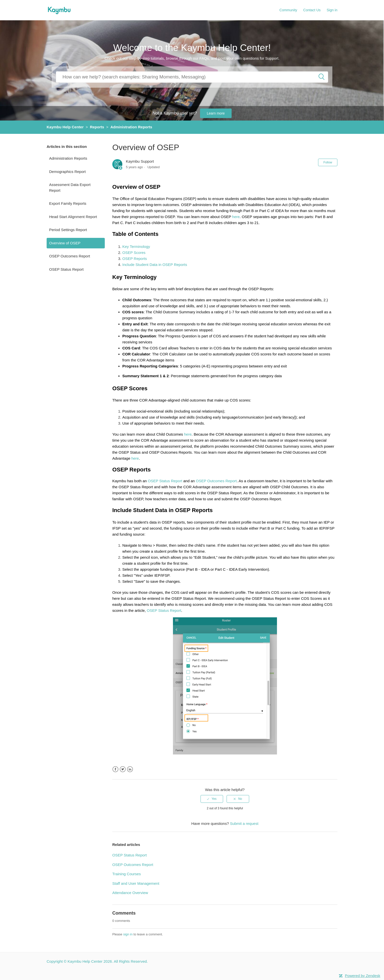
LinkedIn (130, 769)
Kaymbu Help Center (65, 127)
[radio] (212, 799)
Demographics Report (67, 172)
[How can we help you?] (192, 77)
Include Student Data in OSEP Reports (155, 265)
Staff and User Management (136, 883)
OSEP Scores (134, 253)
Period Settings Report (68, 230)
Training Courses (127, 874)
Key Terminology (136, 247)
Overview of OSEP (65, 243)
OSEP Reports (135, 259)
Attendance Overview (130, 893)
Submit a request (244, 823)
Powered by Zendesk (363, 976)
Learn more (216, 113)
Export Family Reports (68, 203)
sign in (128, 934)
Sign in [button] (332, 10)
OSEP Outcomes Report (70, 256)
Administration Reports (131, 127)
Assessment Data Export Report (70, 187)
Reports (97, 127)
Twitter (123, 769)
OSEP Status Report (66, 269)
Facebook (115, 769)
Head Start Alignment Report (73, 217)
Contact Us (312, 10)
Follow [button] (328, 162)
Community (288, 10)
